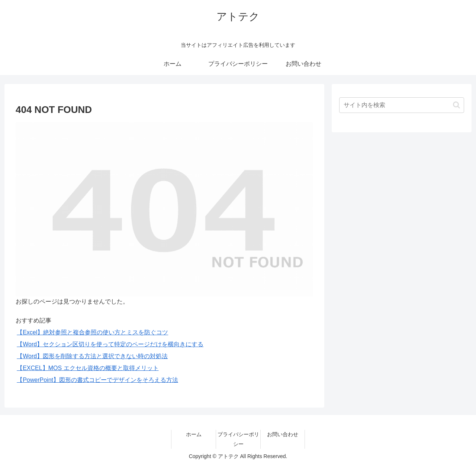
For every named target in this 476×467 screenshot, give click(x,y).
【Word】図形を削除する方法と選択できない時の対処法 (92, 356)
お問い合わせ (283, 434)
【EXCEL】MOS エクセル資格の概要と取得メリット (88, 368)
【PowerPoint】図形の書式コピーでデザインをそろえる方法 (97, 380)
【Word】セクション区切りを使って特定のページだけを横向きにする (110, 344)
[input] (402, 105)
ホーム (194, 434)
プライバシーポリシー (238, 439)
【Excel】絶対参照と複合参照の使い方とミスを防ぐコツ (92, 332)
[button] (456, 105)
